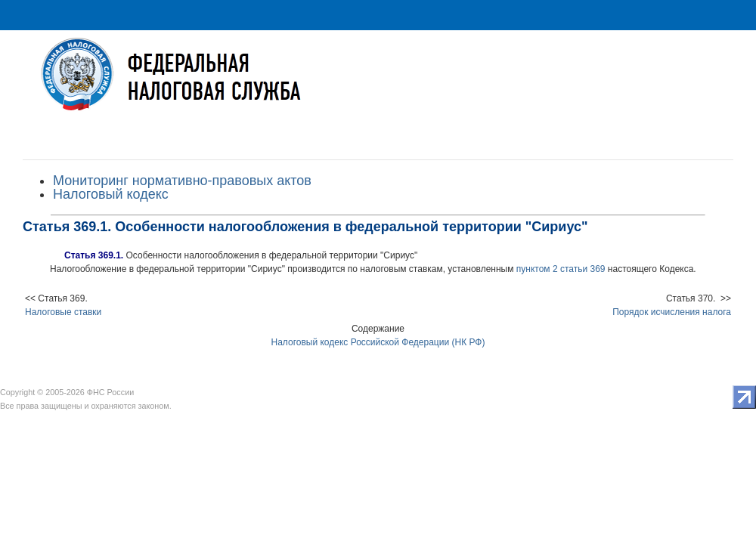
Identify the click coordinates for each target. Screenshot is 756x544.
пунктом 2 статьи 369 (561, 269)
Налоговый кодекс (111, 194)
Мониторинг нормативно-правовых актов (182, 181)
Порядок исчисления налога (672, 312)
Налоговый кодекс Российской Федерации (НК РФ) (378, 342)
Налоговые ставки (63, 312)
